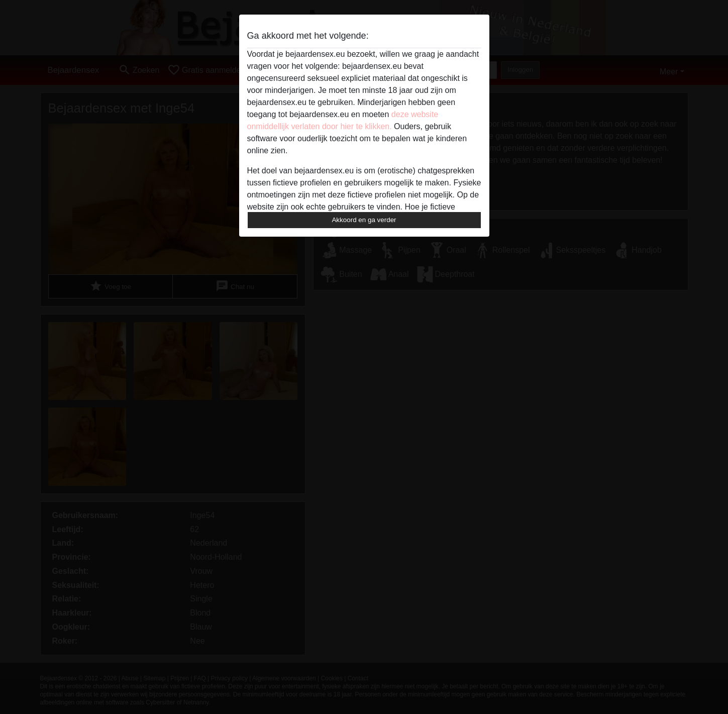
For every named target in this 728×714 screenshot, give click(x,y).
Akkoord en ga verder (364, 220)
